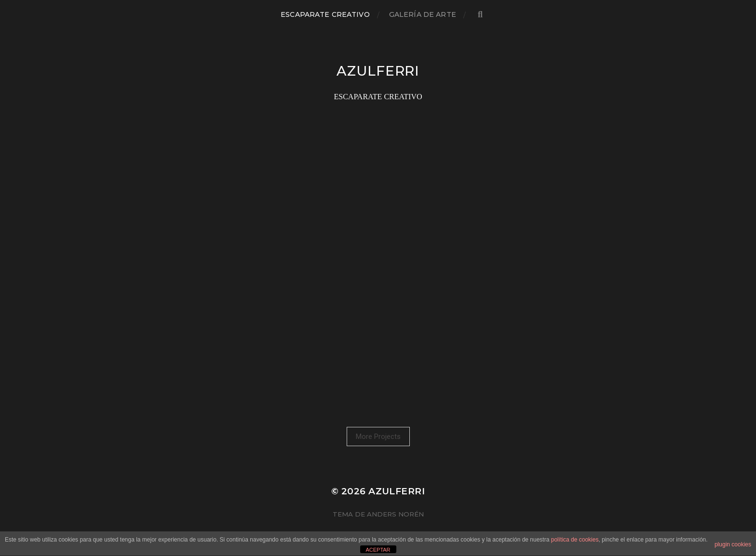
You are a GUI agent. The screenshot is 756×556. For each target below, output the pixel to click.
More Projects (378, 437)
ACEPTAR (378, 550)
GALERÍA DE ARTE (423, 14)
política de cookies (575, 540)
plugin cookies (733, 544)
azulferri (378, 71)
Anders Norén (395, 514)
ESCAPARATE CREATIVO (325, 14)
